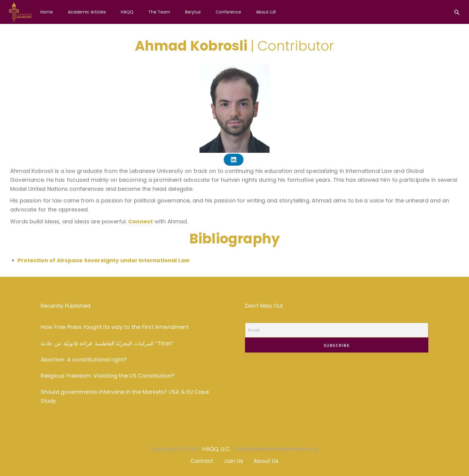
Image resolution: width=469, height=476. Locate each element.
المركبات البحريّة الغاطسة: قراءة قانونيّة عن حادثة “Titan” (107, 343)
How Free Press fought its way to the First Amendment (115, 327)
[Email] (337, 330)
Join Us (233, 461)
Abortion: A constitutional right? (84, 360)
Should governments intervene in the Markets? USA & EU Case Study (125, 397)
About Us (266, 461)
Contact (202, 461)
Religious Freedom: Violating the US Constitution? (108, 376)
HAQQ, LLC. (216, 449)
